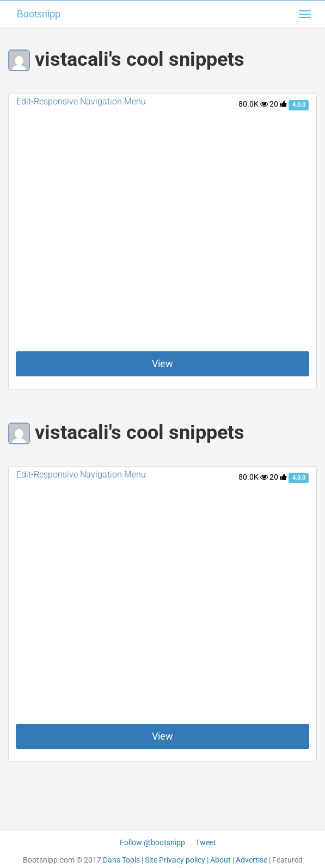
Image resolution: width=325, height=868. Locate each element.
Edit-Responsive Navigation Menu (81, 101)
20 (278, 104)
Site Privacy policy (175, 860)
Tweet (206, 842)
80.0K (253, 104)
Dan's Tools (121, 860)
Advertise (252, 860)
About (220, 860)
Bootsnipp (39, 14)
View (162, 364)
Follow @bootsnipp (152, 842)
